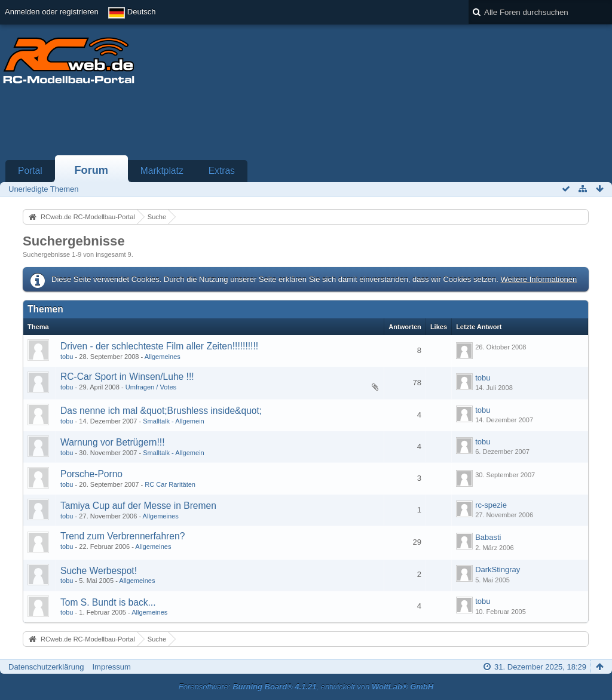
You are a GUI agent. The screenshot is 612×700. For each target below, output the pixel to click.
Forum (91, 170)
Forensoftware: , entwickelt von (306, 687)
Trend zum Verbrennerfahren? (123, 536)
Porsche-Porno (91, 474)
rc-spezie (491, 505)
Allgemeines (163, 357)
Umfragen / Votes (151, 387)
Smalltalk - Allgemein (174, 421)
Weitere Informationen (538, 279)
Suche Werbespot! (99, 571)
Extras (222, 171)
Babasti (488, 537)
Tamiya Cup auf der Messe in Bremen (138, 506)
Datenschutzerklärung (46, 667)
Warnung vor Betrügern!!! (113, 442)
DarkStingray (498, 569)
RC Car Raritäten (170, 484)
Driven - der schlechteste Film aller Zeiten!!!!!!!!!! (159, 346)
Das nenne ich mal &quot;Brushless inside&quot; (161, 411)
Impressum (111, 667)
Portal (30, 171)
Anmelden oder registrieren (52, 12)
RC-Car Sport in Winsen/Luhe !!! (127, 377)
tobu (67, 357)
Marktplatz (162, 171)
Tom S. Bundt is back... (108, 602)
